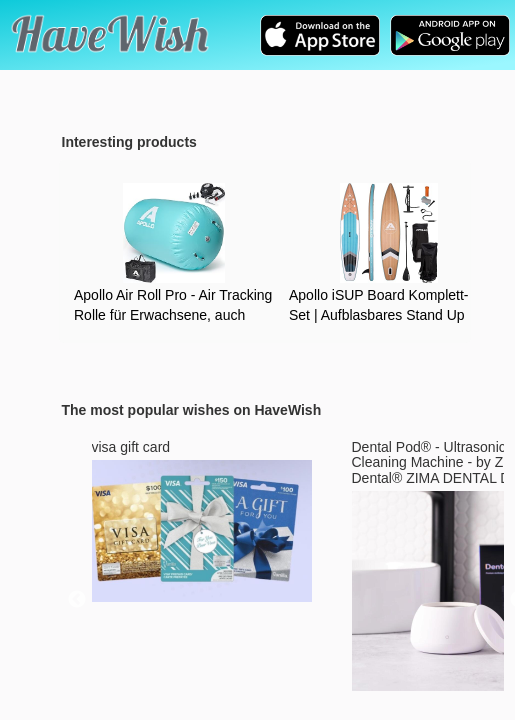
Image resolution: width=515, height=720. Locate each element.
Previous (77, 600)
